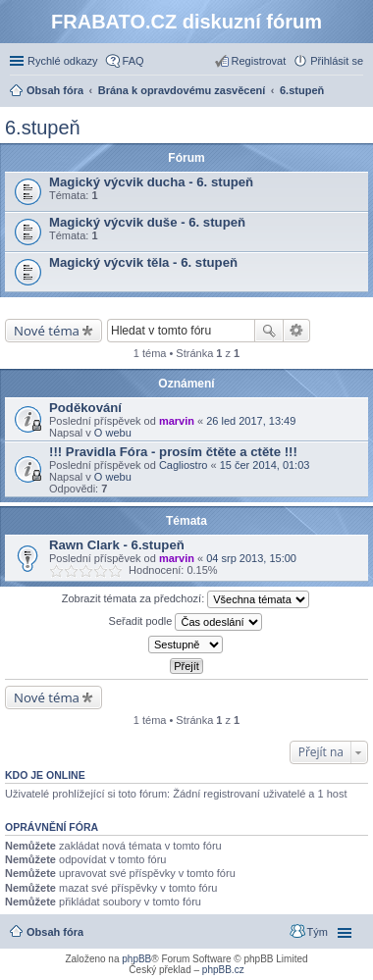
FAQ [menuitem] (133, 61)
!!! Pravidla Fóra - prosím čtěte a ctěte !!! (173, 452)
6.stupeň (43, 128)
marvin (177, 421)
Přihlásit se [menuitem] (337, 61)
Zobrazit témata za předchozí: (186, 599)
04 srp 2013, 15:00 (251, 558)
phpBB (136, 959)
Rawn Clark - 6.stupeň (117, 545)
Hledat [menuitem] (356, 92)
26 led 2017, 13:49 (251, 421)
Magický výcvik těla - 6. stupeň (143, 262)
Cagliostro (184, 465)
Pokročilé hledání (297, 331)
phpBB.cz (223, 970)
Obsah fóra (55, 932)
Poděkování (85, 408)
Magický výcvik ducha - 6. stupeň (151, 182)
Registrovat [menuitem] (259, 61)
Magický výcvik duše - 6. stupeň (147, 222)
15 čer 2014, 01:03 (265, 465)
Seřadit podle (186, 622)
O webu (113, 433)
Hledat (269, 331)
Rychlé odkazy (63, 61)
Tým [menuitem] (318, 932)
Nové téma (47, 331)
